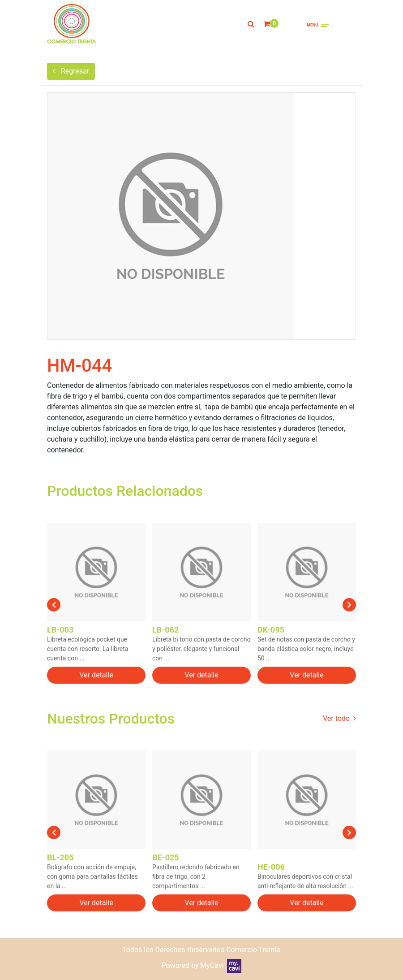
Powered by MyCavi (202, 965)
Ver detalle (96, 681)
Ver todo (339, 718)
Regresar (71, 71)
